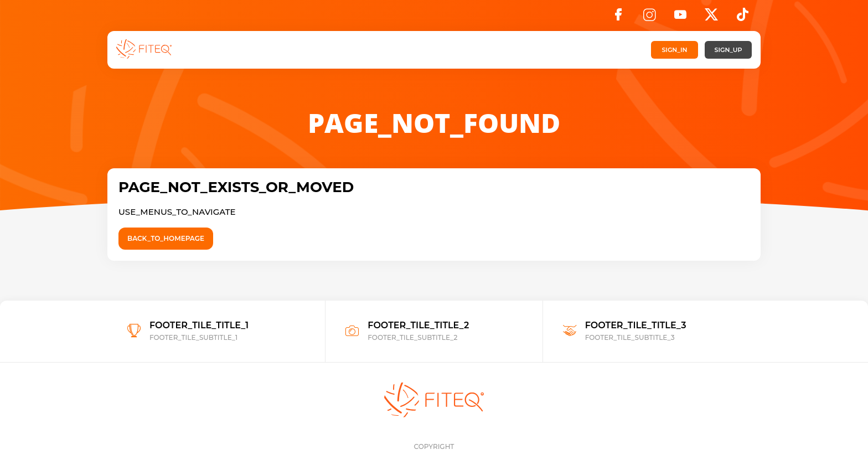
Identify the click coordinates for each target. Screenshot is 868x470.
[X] (711, 18)
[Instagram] (649, 18)
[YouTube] (680, 18)
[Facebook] (618, 18)
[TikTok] (743, 18)
